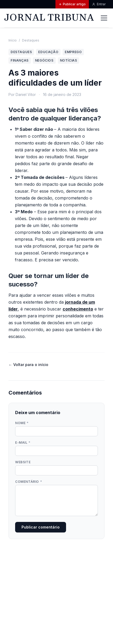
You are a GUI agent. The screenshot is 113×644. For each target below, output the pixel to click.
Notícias (69, 60)
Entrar (99, 4)
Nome (22, 423)
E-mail (23, 443)
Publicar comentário (41, 527)
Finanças (20, 60)
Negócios (44, 60)
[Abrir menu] (104, 18)
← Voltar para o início (28, 365)
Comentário (29, 482)
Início (13, 40)
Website (23, 462)
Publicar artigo (72, 4)
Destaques (31, 40)
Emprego (73, 52)
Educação (48, 52)
